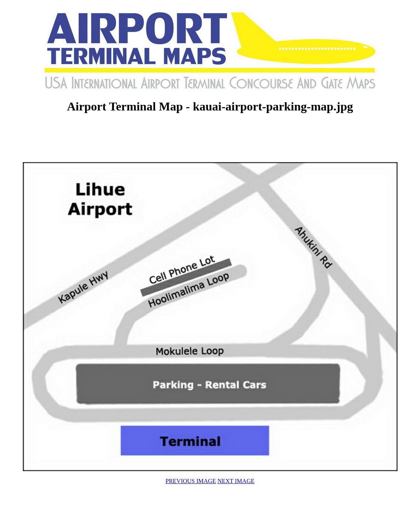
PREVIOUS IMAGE (191, 481)
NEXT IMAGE (236, 481)
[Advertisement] (210, 139)
